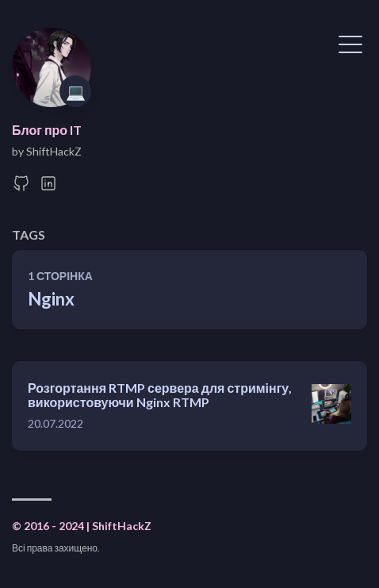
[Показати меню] (350, 43)
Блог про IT (47, 130)
